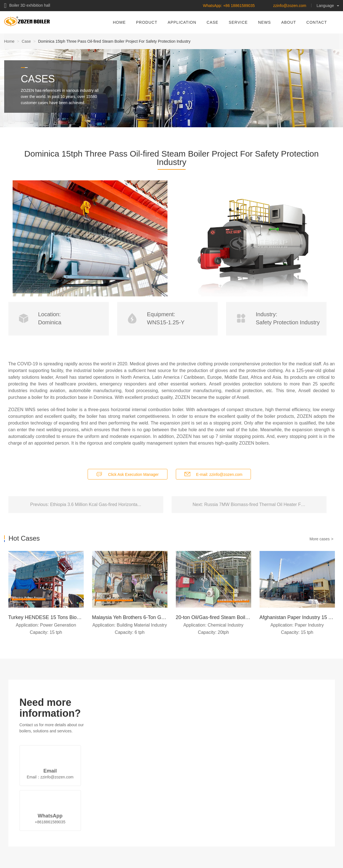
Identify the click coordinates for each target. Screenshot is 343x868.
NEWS (265, 22)
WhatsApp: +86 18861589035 (229, 6)
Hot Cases (24, 538)
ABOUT (289, 22)
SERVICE (238, 22)
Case (26, 41)
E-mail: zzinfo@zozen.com (219, 474)
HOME (119, 22)
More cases (320, 539)
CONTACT (317, 22)
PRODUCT (147, 22)
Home (9, 41)
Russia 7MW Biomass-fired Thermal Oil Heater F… (255, 504)
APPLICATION (182, 22)
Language (328, 6)
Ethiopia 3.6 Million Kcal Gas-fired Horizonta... (95, 504)
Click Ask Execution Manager (133, 474)
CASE (212, 22)
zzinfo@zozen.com (290, 6)
